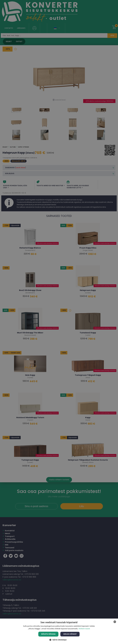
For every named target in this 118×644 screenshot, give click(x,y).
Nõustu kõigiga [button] (48, 634)
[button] (59, 640)
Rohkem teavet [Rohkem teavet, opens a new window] (84, 629)
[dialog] (59, 322)
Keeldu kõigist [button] (70, 634)
